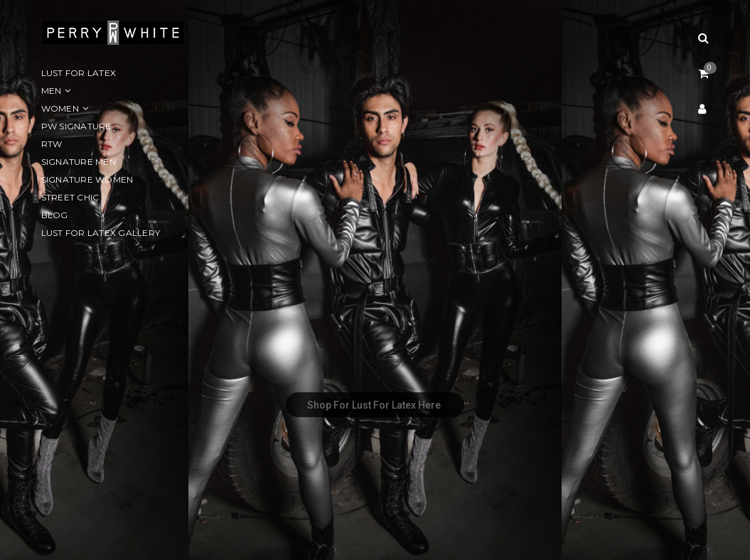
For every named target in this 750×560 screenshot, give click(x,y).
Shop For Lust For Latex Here (375, 405)
